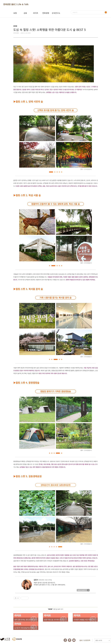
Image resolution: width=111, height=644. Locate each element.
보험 (15, 13)
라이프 (36, 13)
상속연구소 (56, 13)
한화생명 (46, 13)
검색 (106, 12)
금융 (25, 13)
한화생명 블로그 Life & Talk (16, 4)
